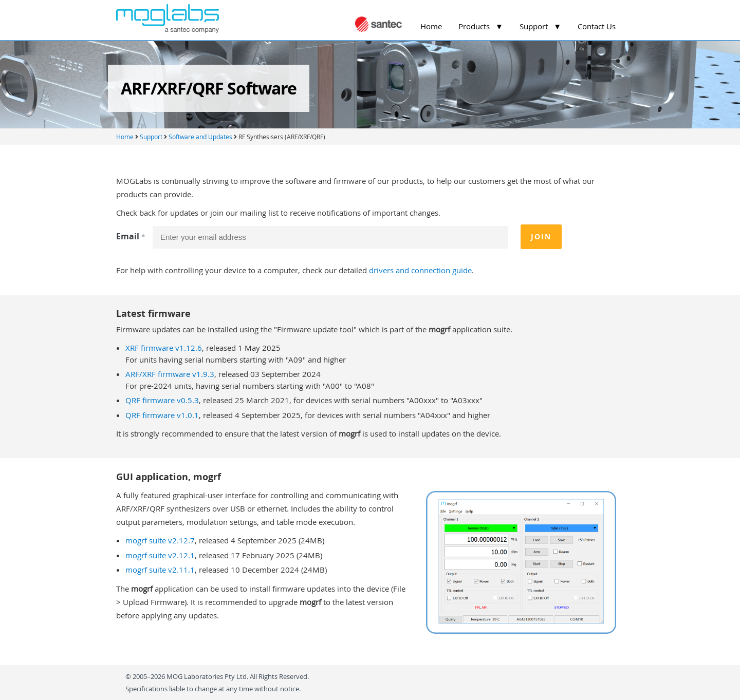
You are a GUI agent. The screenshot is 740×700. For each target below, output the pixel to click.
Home (431, 26)
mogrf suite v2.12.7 (160, 540)
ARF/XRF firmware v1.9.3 (170, 374)
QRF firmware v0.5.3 (162, 400)
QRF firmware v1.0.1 (162, 415)
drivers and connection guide (420, 270)
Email (132, 236)
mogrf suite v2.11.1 (160, 570)
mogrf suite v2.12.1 (160, 555)
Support (540, 26)
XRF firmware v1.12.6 (164, 348)
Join (541, 237)
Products (481, 26)
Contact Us (597, 26)
